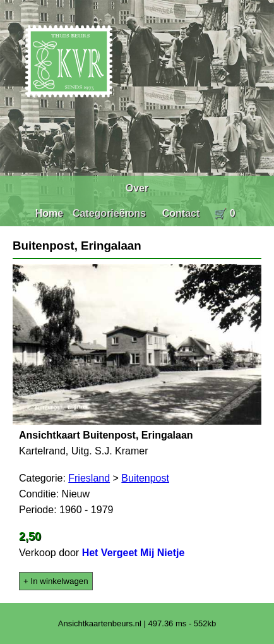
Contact (181, 213)
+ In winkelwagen (56, 581)
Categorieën (102, 213)
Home (49, 213)
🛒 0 (224, 213)
